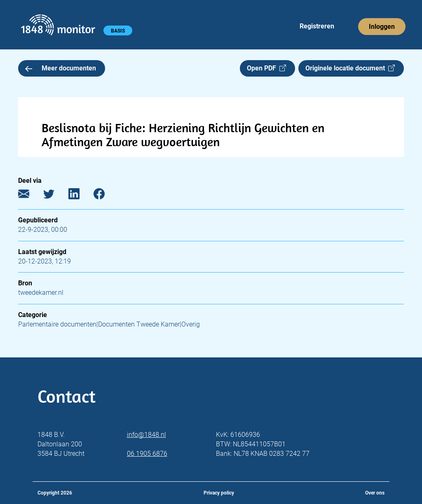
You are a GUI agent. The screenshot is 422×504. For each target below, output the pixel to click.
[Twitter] (55, 196)
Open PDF (266, 68)
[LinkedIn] (80, 196)
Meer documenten (61, 68)
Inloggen (382, 27)
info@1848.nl (147, 435)
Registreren (317, 26)
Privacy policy (219, 493)
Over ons (375, 493)
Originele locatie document (350, 68)
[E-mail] (30, 196)
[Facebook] (105, 196)
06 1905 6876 (147, 454)
